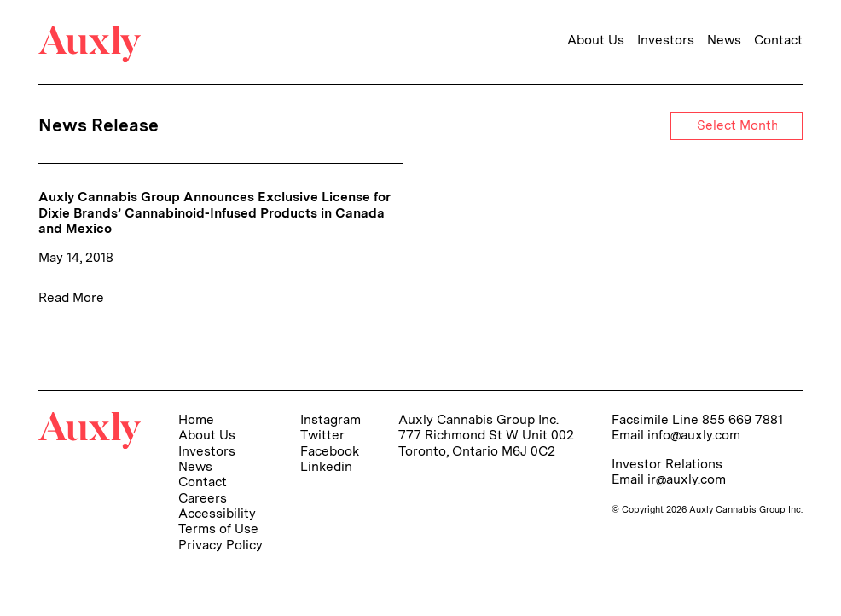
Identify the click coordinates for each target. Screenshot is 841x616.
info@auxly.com (694, 435)
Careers (203, 498)
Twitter (322, 435)
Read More (71, 297)
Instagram (331, 419)
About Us (596, 40)
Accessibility (217, 513)
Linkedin (326, 466)
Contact (778, 40)
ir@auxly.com (687, 479)
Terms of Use (218, 529)
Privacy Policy (220, 545)
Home (196, 419)
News (724, 40)
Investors (666, 40)
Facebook (330, 451)
